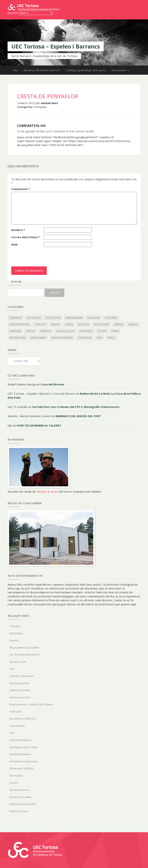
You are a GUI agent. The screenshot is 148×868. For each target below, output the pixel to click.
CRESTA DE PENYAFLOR (48, 96)
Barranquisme (74, 318)
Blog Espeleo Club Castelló (24, 648)
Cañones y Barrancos (22, 676)
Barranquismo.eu (19, 790)
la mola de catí (65, 331)
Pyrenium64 (16, 776)
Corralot (40, 324)
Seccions (13, 13)
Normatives (120, 70)
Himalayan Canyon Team (23, 747)
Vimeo (54, 491)
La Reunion (86, 331)
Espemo (14, 640)
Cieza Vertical (17, 726)
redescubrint (38, 338)
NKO (12, 669)
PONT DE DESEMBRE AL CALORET (39, 425)
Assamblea (16, 318)
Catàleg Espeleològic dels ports (86, 70)
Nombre (18, 230)
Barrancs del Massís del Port (42, 70)
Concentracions (19, 324)
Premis (115, 331)
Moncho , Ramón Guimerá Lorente (29, 416)
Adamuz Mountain (20, 690)
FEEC (12, 733)
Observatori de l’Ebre (21, 768)
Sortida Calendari (62, 338)
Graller (31, 331)
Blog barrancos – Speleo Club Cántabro (31, 704)
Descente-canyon (19, 683)
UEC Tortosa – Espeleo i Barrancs (56, 46)
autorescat (34, 318)
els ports (83, 324)
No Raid (102, 331)
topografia (85, 338)
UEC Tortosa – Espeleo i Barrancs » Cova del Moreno (41, 394)
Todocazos (16, 712)
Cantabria (111, 318)
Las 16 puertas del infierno (24, 655)
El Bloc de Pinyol (18, 811)
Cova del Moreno (52, 384)
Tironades (15, 626)
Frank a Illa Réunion (20, 740)
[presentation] (37, 256)
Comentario (21, 189)
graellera (15, 331)
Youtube (42, 491)
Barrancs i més (18, 662)
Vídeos (111, 338)
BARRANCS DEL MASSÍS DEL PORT (78, 416)
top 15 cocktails (18, 407)
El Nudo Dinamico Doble (23, 804)
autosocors (53, 318)
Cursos (69, 324)
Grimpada (40, 107)
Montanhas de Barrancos (24, 761)
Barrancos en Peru (20, 697)
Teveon (14, 783)
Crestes (55, 324)
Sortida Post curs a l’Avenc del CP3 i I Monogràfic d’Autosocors (76, 407)
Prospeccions (17, 338)
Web (14, 244)
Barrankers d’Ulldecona (23, 719)
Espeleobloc (16, 633)
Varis (99, 338)
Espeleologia (101, 324)
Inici (16, 70)
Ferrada (119, 324)
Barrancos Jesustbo (20, 797)
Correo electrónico (26, 237)
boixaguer (94, 318)
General (133, 324)
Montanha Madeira (20, 754)
